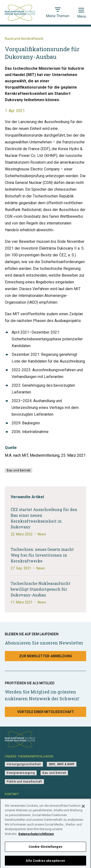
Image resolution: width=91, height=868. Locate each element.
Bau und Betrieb (19, 470)
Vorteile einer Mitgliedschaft (46, 712)
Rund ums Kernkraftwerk (24, 39)
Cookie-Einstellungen (45, 850)
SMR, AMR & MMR (62, 764)
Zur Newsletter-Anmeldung (46, 656)
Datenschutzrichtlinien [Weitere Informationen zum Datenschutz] (36, 837)
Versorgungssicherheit (24, 764)
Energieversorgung (21, 773)
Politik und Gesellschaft (24, 782)
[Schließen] (83, 809)
